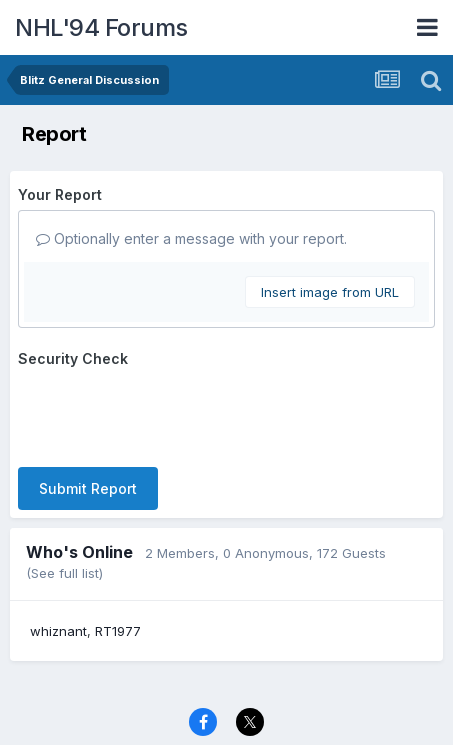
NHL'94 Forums (101, 27)
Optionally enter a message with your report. (191, 238)
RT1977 (118, 631)
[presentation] (170, 413)
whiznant (58, 631)
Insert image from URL (330, 292)
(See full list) (64, 573)
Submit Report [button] (88, 488)
